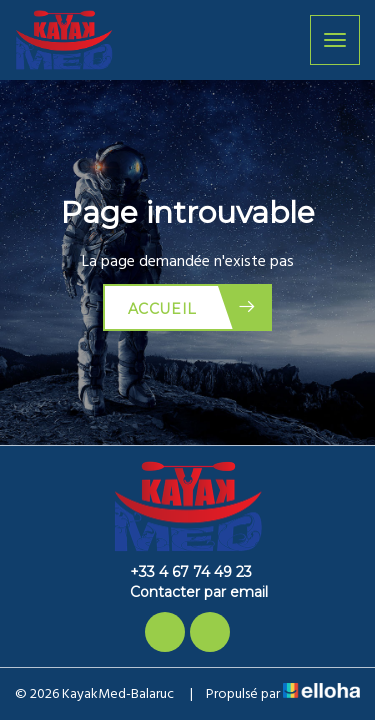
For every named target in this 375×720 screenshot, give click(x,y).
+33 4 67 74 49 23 (179, 572)
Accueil (192, 307)
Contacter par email (187, 592)
